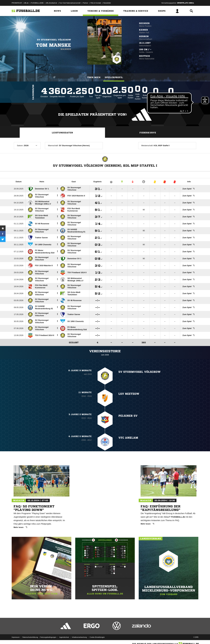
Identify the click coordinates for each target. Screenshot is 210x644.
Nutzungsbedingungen (48, 637)
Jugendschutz (64, 637)
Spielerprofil (114, 77)
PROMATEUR (17, 3)
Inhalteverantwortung (79, 637)
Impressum (16, 637)
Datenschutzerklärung (30, 637)
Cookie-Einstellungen (97, 637)
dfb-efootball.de (51, 3)
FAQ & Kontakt (96, 3)
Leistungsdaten (62, 133)
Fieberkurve (148, 133)
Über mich (94, 77)
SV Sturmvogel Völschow (54, 40)
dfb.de (26, 3)
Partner (85, 3)
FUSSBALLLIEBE (37, 3)
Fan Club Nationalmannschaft (70, 3)
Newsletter (107, 3)
